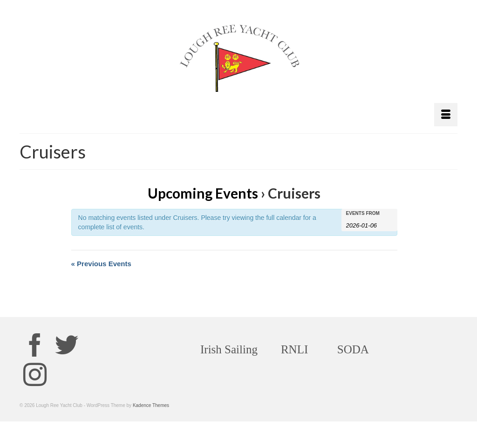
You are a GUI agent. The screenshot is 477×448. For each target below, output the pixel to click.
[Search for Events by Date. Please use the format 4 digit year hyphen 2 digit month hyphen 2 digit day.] (369, 225)
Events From (363, 214)
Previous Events (101, 264)
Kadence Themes (151, 405)
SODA (353, 349)
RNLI (294, 349)
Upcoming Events (203, 193)
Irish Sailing (229, 349)
